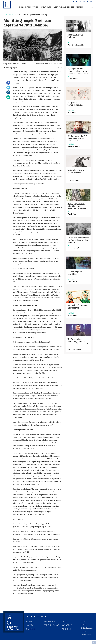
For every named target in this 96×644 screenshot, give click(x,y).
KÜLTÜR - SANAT (46, 7)
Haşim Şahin (73, 315)
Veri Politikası (86, 635)
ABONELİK (79, 7)
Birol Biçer (72, 113)
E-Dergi (84, 631)
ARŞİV (56, 7)
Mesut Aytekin (73, 79)
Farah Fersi (72, 214)
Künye (83, 621)
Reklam (84, 625)
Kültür (17, 15)
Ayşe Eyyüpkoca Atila (76, 45)
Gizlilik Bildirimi (87, 628)
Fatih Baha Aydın (74, 146)
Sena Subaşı (72, 282)
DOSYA (22, 7)
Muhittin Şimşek (10, 68)
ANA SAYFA (9, 15)
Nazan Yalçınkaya (74, 349)
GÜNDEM (35, 7)
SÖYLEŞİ (28, 7)
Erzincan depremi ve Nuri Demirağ (34, 15)
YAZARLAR (63, 7)
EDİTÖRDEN (71, 7)
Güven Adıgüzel (74, 180)
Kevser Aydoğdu (74, 248)
